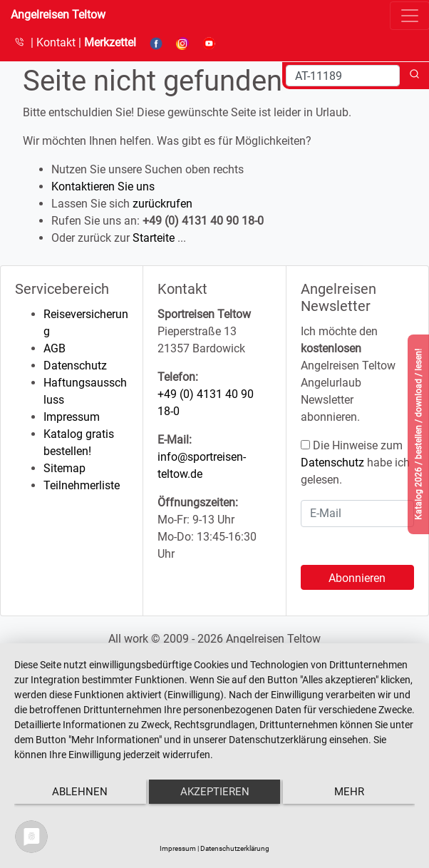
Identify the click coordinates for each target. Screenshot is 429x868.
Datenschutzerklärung (235, 848)
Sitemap (64, 468)
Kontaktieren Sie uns (103, 187)
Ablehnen (80, 792)
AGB (55, 348)
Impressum (72, 417)
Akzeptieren (215, 792)
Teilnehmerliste (82, 485)
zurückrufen (162, 204)
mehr (349, 792)
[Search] (343, 76)
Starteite (154, 238)
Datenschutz (75, 366)
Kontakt (57, 42)
